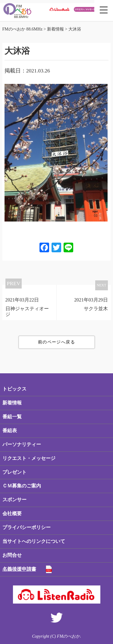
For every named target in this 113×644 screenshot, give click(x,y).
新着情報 (12, 403)
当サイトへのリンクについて (34, 541)
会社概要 (12, 513)
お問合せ (12, 555)
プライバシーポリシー (27, 527)
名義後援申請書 (19, 569)
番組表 (10, 430)
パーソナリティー (22, 444)
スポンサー (14, 500)
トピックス (14, 389)
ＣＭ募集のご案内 (22, 486)
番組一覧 (12, 417)
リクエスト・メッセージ (29, 458)
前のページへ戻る (56, 342)
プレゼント (14, 472)
